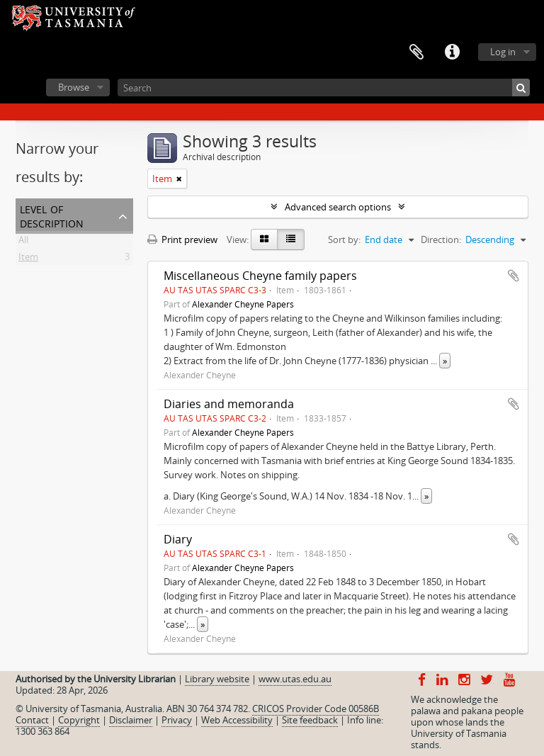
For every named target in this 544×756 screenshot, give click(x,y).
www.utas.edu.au (295, 679)
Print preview (182, 239)
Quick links (452, 52)
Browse (74, 87)
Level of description (52, 215)
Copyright (79, 720)
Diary (178, 539)
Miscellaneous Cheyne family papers (260, 276)
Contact (32, 720)
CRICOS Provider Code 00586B (316, 709)
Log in (503, 52)
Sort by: (344, 239)
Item (28, 259)
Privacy (177, 720)
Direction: (441, 239)
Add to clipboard (514, 276)
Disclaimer (131, 720)
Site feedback (310, 720)
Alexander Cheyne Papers (243, 304)
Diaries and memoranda (229, 404)
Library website (217, 679)
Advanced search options (338, 207)
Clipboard (416, 52)
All (23, 242)
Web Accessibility (237, 720)
